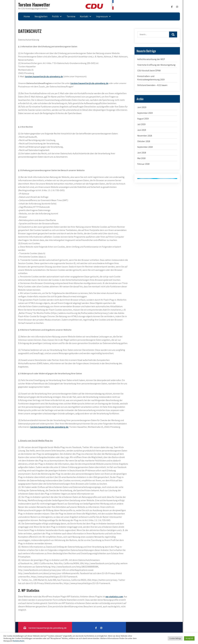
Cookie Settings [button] (175, 638)
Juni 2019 (142, 130)
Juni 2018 (142, 153)
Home (27, 16)
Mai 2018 (141, 158)
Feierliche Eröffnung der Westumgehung (156, 65)
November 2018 (145, 136)
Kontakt (84, 16)
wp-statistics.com (114, 597)
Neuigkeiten (41, 16)
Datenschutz (19, 641)
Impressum (102, 16)
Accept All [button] (189, 638)
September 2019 (145, 113)
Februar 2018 (143, 164)
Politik (55, 16)
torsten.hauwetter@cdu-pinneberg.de (44, 76)
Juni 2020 (142, 107)
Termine (71, 16)
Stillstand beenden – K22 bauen (152, 85)
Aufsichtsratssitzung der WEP (151, 59)
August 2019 (143, 119)
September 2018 (145, 147)
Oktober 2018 (144, 141)
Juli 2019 (141, 124)
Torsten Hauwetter (34, 4)
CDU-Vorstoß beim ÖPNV (149, 71)
